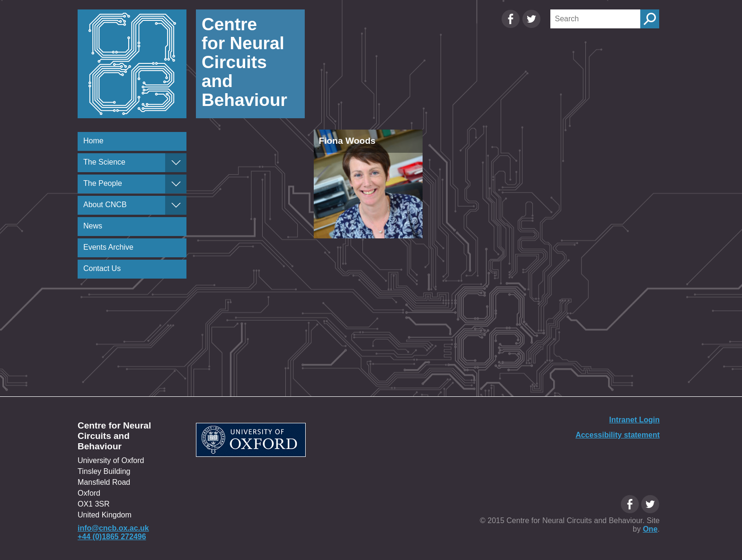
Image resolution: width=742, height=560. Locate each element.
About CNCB (105, 205)
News (93, 226)
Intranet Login (634, 420)
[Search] (595, 19)
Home (93, 141)
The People (103, 183)
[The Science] (176, 163)
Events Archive (108, 247)
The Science (104, 162)
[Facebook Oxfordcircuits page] (512, 26)
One (650, 529)
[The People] (176, 184)
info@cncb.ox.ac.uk (113, 528)
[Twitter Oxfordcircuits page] (531, 26)
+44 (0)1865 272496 (112, 537)
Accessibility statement (618, 435)
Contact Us (102, 268)
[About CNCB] (176, 205)
